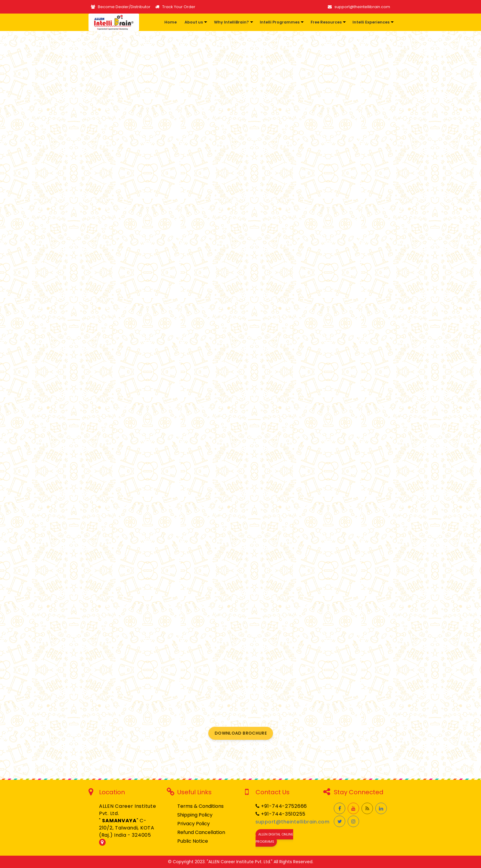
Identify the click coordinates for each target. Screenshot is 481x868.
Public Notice (193, 841)
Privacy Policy (194, 824)
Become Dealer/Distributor (121, 7)
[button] (195, 22)
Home (171, 22)
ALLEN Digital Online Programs (274, 838)
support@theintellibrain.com (359, 7)
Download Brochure (241, 733)
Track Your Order (175, 7)
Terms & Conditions (200, 806)
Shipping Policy (195, 815)
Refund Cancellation (201, 832)
